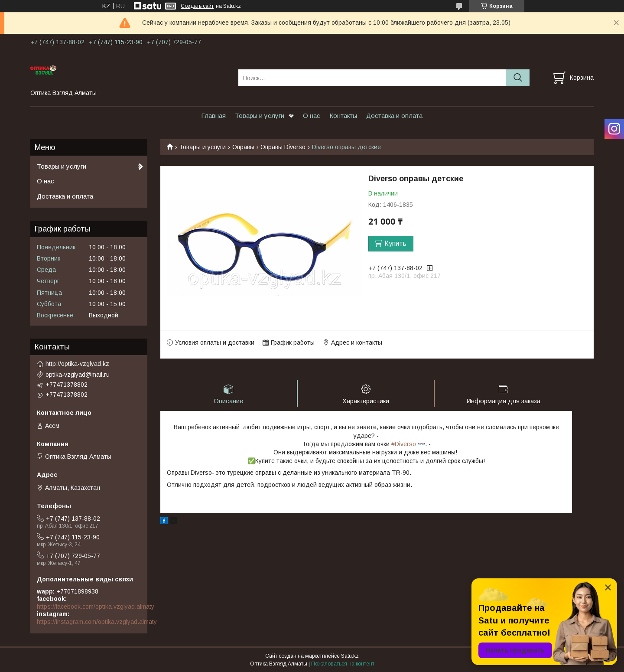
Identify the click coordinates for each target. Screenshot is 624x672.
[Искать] (518, 78)
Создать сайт (197, 6)
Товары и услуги (260, 116)
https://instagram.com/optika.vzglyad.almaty (97, 622)
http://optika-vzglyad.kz (77, 364)
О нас (312, 116)
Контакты (343, 116)
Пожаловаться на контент (343, 664)
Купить (395, 243)
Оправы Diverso (283, 147)
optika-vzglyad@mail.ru (78, 375)
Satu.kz (350, 656)
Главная (213, 116)
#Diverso (404, 444)
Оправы (243, 147)
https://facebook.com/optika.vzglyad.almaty (96, 607)
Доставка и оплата (394, 116)
